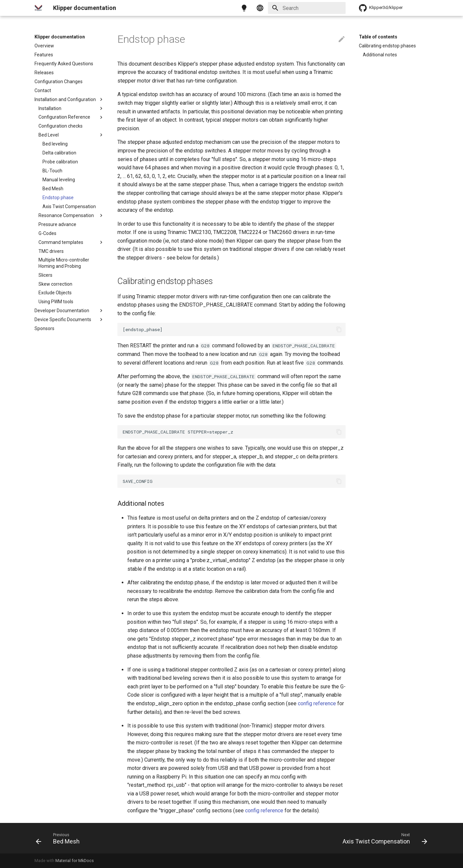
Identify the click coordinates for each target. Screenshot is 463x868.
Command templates (71, 242)
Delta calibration (59, 153)
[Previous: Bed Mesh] (60, 838)
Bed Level (71, 135)
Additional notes (380, 55)
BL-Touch (52, 171)
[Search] (307, 8)
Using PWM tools (56, 302)
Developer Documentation (69, 311)
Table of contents (378, 37)
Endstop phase (58, 198)
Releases (44, 73)
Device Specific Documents (69, 319)
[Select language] (260, 8)
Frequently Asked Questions (64, 64)
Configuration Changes (59, 82)
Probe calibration (60, 162)
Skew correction (55, 284)
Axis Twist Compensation (69, 206)
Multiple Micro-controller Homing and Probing (64, 263)
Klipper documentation (60, 37)
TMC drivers (51, 251)
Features (44, 55)
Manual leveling (59, 180)
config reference (317, 703)
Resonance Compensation (71, 215)
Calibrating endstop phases (387, 46)
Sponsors (44, 328)
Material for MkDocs (75, 861)
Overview (44, 46)
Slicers (45, 275)
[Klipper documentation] (38, 8)
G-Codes (47, 233)
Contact (43, 90)
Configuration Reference (71, 117)
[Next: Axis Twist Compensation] (383, 838)
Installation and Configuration (69, 99)
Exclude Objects (55, 293)
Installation (71, 108)
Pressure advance (57, 224)
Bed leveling (55, 144)
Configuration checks (61, 126)
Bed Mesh (53, 189)
